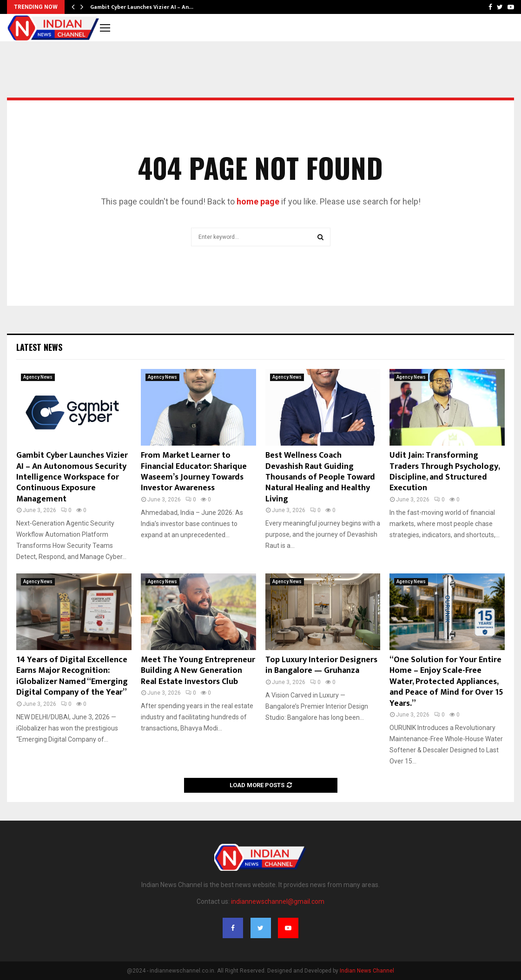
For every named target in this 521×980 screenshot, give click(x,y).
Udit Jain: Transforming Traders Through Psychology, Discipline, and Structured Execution (445, 472)
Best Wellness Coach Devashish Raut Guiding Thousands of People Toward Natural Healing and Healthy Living (320, 477)
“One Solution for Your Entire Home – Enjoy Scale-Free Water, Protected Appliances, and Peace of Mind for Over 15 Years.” (446, 682)
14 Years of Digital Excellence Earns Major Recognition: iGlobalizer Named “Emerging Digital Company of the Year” (72, 676)
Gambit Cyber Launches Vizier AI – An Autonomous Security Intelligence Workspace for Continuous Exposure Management (72, 477)
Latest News (39, 347)
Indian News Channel (367, 971)
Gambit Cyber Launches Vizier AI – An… (142, 7)
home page (258, 201)
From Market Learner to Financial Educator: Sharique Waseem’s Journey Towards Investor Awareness (194, 472)
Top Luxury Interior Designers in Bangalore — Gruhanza (321, 665)
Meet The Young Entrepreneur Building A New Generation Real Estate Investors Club (198, 671)
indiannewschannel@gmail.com (278, 901)
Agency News (38, 377)
